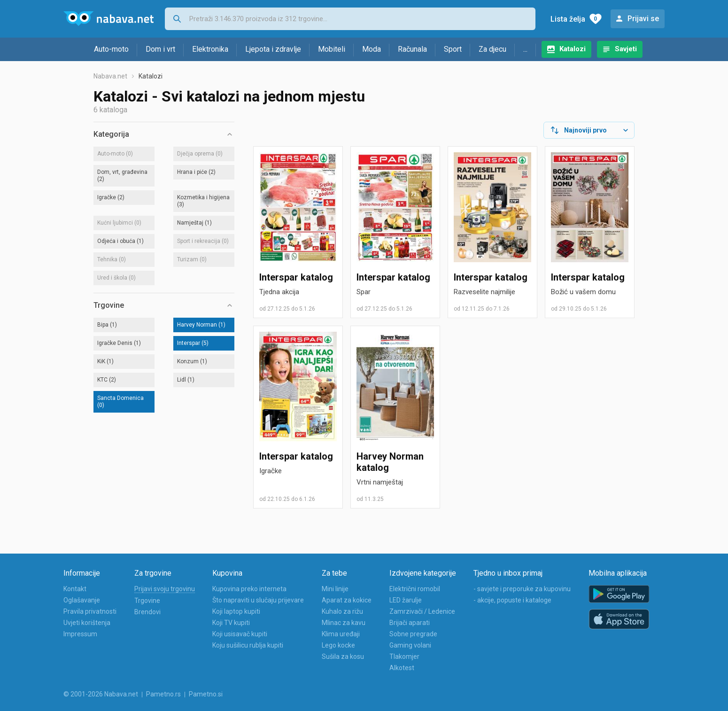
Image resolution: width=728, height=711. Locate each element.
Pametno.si (206, 694)
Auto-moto (111, 49)
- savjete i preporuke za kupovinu (522, 589)
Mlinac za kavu (344, 623)
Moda (372, 49)
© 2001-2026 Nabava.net (101, 694)
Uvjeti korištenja (87, 623)
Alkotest (402, 668)
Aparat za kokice (347, 600)
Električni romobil (415, 589)
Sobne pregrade (413, 634)
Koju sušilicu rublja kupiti (248, 645)
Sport (453, 49)
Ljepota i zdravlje (273, 49)
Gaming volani (410, 645)
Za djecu (492, 49)
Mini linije (335, 589)
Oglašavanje (82, 600)
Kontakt (75, 589)
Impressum (80, 634)
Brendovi (147, 612)
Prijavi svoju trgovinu (165, 589)
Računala (412, 49)
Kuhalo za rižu (342, 611)
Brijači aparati (410, 623)
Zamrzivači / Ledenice (422, 611)
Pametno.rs (163, 694)
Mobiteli (332, 49)
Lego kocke (338, 645)
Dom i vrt (160, 49)
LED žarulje (406, 600)
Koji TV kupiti (231, 623)
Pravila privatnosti (90, 611)
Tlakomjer (404, 656)
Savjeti (626, 49)
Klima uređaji (341, 634)
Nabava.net (110, 76)
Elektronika (210, 49)
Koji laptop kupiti (236, 611)
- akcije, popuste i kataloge (512, 600)
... (525, 49)
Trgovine (147, 601)
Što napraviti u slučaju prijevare (258, 600)
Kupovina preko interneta (249, 589)
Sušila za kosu (343, 656)
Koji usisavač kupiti (240, 634)
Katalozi (573, 49)
